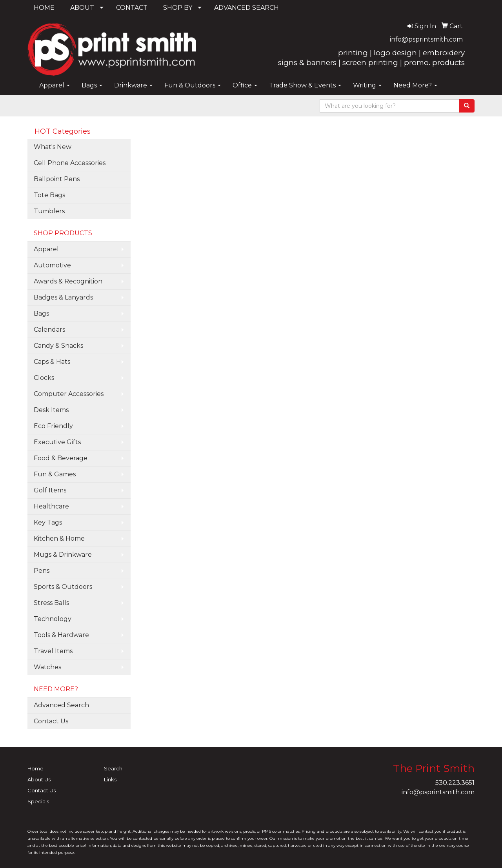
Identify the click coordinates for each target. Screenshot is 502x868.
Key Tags (48, 522)
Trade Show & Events (305, 85)
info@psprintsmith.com (426, 39)
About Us (39, 779)
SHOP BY (178, 8)
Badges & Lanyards (63, 297)
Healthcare (51, 506)
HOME (44, 8)
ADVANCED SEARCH (246, 8)
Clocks (44, 378)
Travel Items (53, 651)
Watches (47, 667)
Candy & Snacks (58, 346)
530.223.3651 (455, 783)
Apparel (55, 85)
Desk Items (51, 410)
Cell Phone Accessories (70, 163)
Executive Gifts (57, 442)
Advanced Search (61, 705)
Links (110, 779)
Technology (53, 619)
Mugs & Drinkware (63, 555)
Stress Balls (51, 603)
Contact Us (51, 721)
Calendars (49, 330)
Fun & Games (55, 474)
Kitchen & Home (59, 538)
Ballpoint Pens (57, 179)
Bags (92, 85)
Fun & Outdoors (193, 85)
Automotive (52, 265)
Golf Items (50, 490)
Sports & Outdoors (63, 587)
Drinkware (133, 85)
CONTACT (132, 8)
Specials (38, 801)
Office (245, 85)
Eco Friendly (53, 426)
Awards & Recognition (68, 281)
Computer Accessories (69, 394)
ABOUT (82, 8)
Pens (42, 571)
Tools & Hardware (61, 635)
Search (113, 768)
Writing (367, 85)
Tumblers (49, 211)
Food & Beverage (61, 458)
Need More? (415, 85)
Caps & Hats (52, 362)
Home (35, 768)
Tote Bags (49, 195)
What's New (53, 147)
